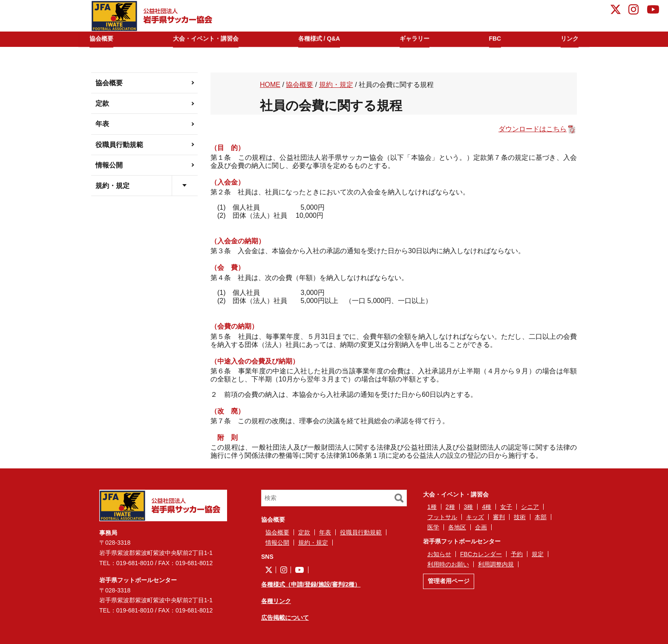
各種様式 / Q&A (324, 39)
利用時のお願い (448, 564)
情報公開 (109, 165)
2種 (450, 507)
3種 (469, 507)
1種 (432, 507)
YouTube (653, 11)
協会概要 (105, 39)
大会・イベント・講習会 (209, 39)
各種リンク (276, 601)
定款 (102, 103)
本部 (541, 517)
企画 (481, 527)
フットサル (442, 517)
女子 (506, 507)
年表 (102, 124)
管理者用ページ (449, 581)
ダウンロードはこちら (533, 129)
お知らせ (439, 554)
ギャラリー (419, 39)
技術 (520, 517)
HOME (270, 85)
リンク (567, 39)
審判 (499, 517)
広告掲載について (285, 618)
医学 (433, 527)
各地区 (457, 527)
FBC (496, 39)
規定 (538, 554)
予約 (517, 554)
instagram (633, 11)
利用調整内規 (496, 564)
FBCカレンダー (481, 554)
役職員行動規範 (119, 145)
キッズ (475, 517)
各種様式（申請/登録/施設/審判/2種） (311, 584)
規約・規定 (112, 186)
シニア (530, 507)
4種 (487, 507)
